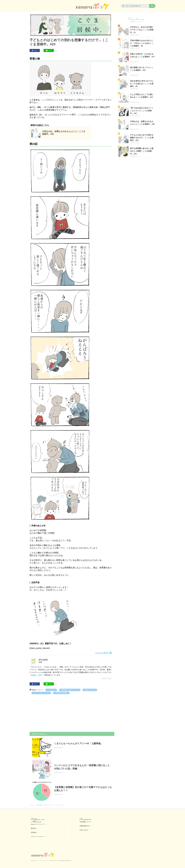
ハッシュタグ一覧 (104, 653)
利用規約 (34, 832)
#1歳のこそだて (90, 690)
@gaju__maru (36, 675)
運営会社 (34, 828)
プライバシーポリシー (38, 837)
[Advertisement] (49, 713)
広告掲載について (85, 822)
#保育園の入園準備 (61, 693)
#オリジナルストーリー (41, 693)
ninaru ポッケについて (38, 824)
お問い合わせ (84, 830)
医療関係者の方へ (85, 826)
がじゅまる (51, 690)
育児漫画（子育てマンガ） (70, 690)
